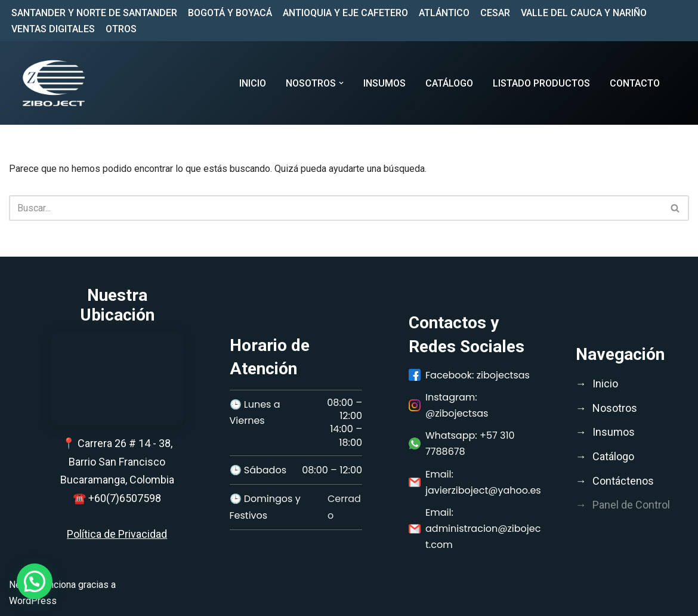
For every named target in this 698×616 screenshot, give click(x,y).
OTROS (121, 29)
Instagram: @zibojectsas (448, 405)
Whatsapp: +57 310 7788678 (462, 443)
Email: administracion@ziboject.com (475, 529)
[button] (341, 83)
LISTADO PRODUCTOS (541, 83)
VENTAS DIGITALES (53, 29)
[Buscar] (336, 208)
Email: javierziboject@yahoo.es (475, 482)
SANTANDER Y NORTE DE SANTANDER (94, 13)
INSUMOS (384, 83)
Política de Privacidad (117, 534)
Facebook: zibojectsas (469, 375)
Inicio (253, 83)
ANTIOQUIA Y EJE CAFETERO (345, 13)
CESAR (495, 13)
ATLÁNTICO (444, 13)
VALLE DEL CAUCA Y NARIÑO (584, 13)
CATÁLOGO (449, 83)
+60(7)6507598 (125, 498)
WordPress (33, 601)
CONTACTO (635, 83)
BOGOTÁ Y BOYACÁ (230, 13)
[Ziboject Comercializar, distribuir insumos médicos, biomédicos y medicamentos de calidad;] (54, 83)
